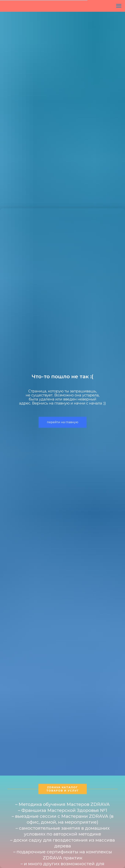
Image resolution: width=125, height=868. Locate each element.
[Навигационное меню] (119, 6)
